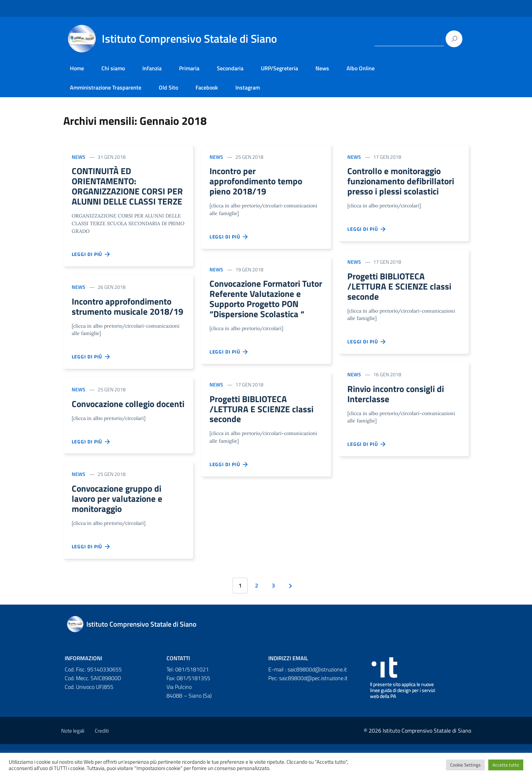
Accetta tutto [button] (506, 765)
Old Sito (168, 87)
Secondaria (230, 68)
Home (77, 68)
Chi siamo (113, 68)
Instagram (248, 87)
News (322, 68)
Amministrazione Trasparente (106, 87)
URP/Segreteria (279, 68)
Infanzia (152, 68)
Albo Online (361, 68)
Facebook (207, 87)
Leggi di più (91, 270)
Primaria (189, 68)
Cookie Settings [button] (465, 765)
